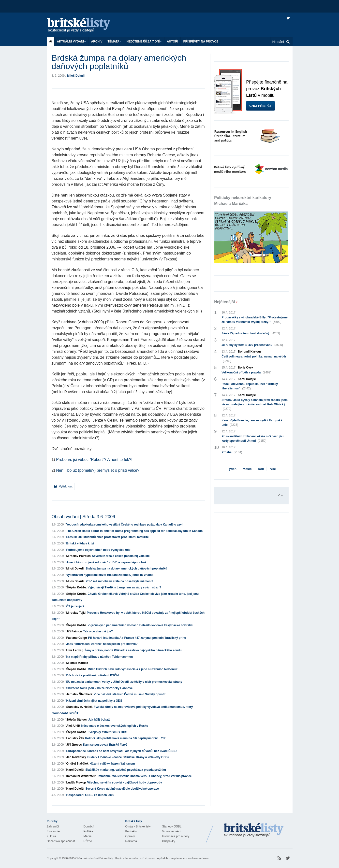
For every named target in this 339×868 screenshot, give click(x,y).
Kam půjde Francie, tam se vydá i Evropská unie (252, 423)
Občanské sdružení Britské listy (94, 858)
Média (88, 836)
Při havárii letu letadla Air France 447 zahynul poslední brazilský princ (137, 638)
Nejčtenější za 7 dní (144, 42)
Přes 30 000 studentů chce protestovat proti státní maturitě (108, 537)
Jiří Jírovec (74, 745)
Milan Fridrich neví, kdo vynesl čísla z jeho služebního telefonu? (133, 669)
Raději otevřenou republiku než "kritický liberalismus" (250, 386)
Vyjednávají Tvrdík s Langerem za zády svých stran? (125, 587)
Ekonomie (53, 831)
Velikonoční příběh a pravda (246, 372)
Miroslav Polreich (79, 556)
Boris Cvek (245, 368)
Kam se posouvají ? (105, 745)
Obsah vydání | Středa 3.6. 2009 (83, 517)
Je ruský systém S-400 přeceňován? (252, 345)
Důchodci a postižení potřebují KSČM (93, 675)
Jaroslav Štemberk (80, 694)
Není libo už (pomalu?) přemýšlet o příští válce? (98, 470)
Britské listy (84, 25)
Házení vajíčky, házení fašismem (112, 764)
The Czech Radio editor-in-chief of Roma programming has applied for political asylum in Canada (135, 531)
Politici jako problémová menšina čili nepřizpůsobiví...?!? (125, 738)
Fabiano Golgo (77, 638)
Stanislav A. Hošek (80, 707)
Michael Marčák (77, 663)
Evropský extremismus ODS (108, 732)
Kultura (51, 836)
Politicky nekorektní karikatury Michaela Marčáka (243, 201)
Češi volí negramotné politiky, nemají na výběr (254, 359)
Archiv (97, 42)
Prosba (232, 452)
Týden (232, 469)
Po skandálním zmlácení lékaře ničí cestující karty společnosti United (252, 439)
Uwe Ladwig (75, 650)
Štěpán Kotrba (76, 587)
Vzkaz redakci (171, 831)
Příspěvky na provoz (201, 42)
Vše (273, 469)
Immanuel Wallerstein (81, 776)
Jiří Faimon (74, 631)
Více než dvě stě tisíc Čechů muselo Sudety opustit (130, 694)
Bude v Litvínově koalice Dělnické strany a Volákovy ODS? (128, 757)
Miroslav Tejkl (76, 613)
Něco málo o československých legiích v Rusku (115, 726)
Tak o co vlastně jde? (98, 631)
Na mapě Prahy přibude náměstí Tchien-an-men (100, 657)
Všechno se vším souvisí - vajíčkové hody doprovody (125, 783)
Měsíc (247, 469)
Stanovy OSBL (172, 826)
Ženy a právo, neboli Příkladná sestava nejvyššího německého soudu (133, 650)
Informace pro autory (176, 836)
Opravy (130, 836)
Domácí (89, 826)
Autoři (173, 42)
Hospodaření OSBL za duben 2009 (90, 795)
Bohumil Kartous (250, 352)
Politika (88, 831)
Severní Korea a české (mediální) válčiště (121, 556)
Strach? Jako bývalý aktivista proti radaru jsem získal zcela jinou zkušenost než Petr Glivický (255, 405)
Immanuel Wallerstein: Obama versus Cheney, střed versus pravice (145, 776)
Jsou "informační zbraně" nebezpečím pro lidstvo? (102, 644)
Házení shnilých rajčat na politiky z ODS (94, 701)
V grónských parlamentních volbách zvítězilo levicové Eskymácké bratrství (140, 625)
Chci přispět (260, 106)
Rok (261, 469)
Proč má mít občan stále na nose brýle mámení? (120, 581)
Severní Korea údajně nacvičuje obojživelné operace (122, 789)
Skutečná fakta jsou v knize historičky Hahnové (100, 688)
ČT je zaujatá (75, 606)
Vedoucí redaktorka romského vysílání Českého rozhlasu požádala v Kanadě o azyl (125, 525)
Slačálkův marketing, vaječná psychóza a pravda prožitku (125, 770)
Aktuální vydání (72, 42)
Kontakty (131, 831)
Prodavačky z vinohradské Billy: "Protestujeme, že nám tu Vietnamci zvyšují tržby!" (255, 320)
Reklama (131, 841)
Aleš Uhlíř (73, 726)
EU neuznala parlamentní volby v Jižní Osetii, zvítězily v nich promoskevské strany (124, 682)
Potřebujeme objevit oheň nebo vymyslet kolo (98, 550)
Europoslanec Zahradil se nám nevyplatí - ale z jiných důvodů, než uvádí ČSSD (122, 751)
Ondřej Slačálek (77, 764)
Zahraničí (53, 826)
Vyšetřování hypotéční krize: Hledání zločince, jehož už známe (110, 575)
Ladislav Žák (75, 738)
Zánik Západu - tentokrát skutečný (251, 333)
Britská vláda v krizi (80, 543)
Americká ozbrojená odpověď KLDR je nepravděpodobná (106, 562)
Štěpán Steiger (77, 720)
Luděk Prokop (76, 783)
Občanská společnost (61, 841)
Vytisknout (63, 486)
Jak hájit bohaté (99, 720)
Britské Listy (254, 830)
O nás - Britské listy (138, 826)
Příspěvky (169, 841)
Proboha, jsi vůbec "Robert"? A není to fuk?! (94, 460)
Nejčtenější (224, 302)
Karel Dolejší (75, 770)
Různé (88, 841)
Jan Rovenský (76, 757)
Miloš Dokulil (76, 76)
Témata (115, 42)
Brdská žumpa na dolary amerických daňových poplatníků (126, 569)
